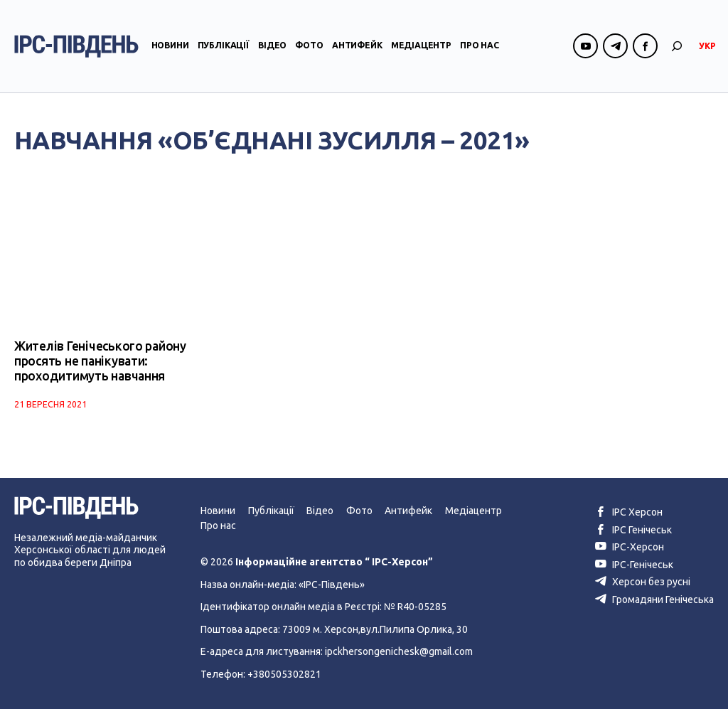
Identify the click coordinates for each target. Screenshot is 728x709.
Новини (170, 45)
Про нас (480, 45)
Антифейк (357, 45)
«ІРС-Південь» (332, 585)
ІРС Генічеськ (633, 530)
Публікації (224, 45)
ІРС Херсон (629, 512)
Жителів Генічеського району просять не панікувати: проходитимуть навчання (100, 361)
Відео (272, 45)
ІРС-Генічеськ (634, 565)
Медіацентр (421, 45)
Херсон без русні (643, 582)
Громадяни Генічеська (654, 599)
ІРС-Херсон (630, 547)
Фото (309, 45)
